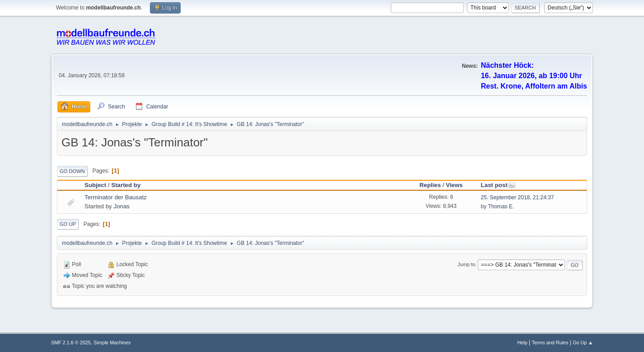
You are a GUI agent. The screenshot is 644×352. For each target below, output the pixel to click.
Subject (95, 185)
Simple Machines (112, 343)
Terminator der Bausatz (116, 197)
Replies (430, 185)
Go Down (72, 171)
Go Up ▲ (583, 343)
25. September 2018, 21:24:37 (518, 197)
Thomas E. (501, 207)
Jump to (466, 265)
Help (523, 343)
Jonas (121, 206)
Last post (498, 185)
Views (454, 185)
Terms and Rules (550, 343)
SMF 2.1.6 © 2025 (71, 343)
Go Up (68, 224)
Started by (126, 185)
